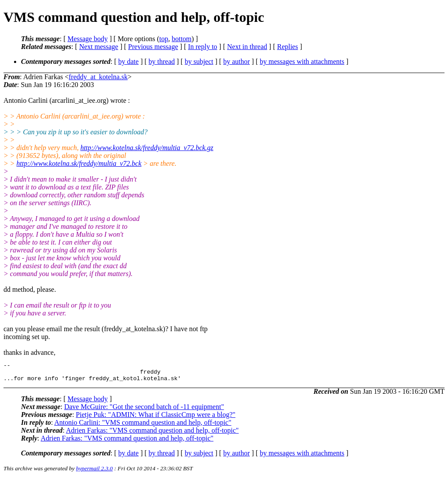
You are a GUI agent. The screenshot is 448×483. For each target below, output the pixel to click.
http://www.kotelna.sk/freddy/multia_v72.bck (79, 163)
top (164, 39)
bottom (181, 39)
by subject (199, 61)
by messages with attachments (302, 61)
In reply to (203, 47)
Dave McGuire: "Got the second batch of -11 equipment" (144, 411)
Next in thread (247, 47)
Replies (287, 47)
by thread (162, 61)
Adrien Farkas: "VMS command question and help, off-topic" (152, 434)
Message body (87, 39)
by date (128, 61)
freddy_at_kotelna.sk (98, 77)
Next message (99, 47)
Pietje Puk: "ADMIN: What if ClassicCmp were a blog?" (156, 418)
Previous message (153, 47)
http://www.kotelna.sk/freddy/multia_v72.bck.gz (147, 148)
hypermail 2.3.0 (94, 472)
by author (236, 61)
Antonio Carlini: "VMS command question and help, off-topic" (143, 426)
